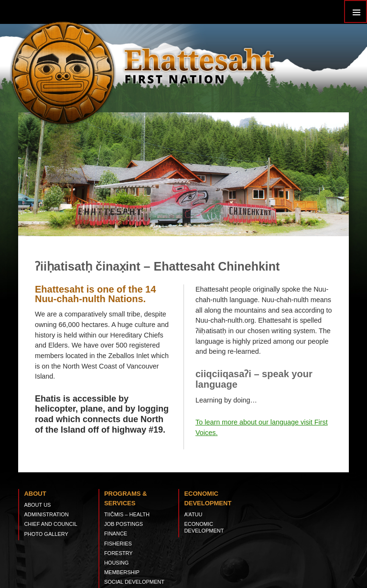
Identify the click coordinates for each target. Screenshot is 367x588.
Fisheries (118, 544)
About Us (37, 505)
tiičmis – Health (127, 514)
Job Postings (124, 524)
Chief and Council (50, 524)
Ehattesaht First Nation (199, 65)
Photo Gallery (46, 534)
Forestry (119, 553)
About (35, 494)
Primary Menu (356, 11)
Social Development (134, 582)
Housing (116, 563)
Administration (46, 514)
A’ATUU (193, 514)
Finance (116, 534)
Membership (122, 572)
